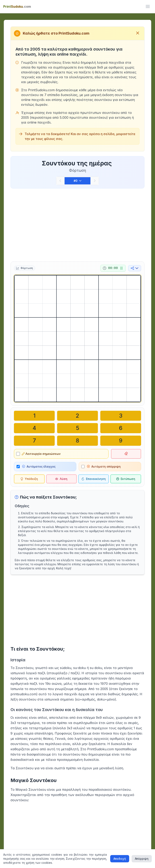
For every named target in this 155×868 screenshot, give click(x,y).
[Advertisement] (77, 224)
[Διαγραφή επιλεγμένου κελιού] (126, 453)
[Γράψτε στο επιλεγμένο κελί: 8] (77, 440)
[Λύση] (61, 478)
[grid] (77, 339)
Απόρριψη (142, 859)
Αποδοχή (120, 859)
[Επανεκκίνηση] (94, 478)
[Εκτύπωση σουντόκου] (126, 478)
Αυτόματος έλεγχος (39, 465)
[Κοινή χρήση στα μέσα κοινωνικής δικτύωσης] (135, 268)
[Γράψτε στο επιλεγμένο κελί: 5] (77, 428)
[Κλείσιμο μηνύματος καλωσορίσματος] (138, 33)
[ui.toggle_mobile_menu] (148, 6)
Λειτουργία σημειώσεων (42, 453)
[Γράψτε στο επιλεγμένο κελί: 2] (77, 416)
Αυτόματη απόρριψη (104, 465)
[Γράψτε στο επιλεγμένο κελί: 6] (121, 428)
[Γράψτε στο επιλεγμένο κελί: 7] (34, 440)
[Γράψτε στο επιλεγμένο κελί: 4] (34, 428)
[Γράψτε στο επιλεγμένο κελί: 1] (34, 416)
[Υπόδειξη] (29, 478)
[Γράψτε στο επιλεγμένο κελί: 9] (121, 440)
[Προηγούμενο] (60, 181)
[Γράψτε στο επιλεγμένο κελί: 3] (121, 416)
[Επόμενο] (95, 181)
